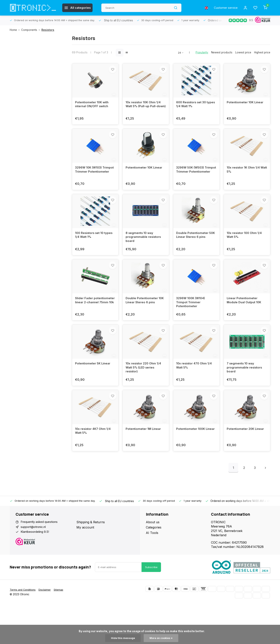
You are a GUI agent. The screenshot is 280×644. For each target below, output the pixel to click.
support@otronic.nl (35, 556)
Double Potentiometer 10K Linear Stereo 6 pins (146, 320)
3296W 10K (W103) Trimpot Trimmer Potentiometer (90, 182)
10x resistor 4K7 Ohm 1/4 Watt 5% (94, 460)
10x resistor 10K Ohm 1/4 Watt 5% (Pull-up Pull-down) (144, 112)
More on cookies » (162, 638)
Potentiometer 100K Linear (191, 460)
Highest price (262, 52)
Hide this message (122, 638)
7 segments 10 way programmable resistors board (245, 392)
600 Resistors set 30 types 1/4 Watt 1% (192, 110)
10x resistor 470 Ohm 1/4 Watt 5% (195, 390)
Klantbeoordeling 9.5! (36, 562)
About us (153, 551)
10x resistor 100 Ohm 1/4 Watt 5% (246, 250)
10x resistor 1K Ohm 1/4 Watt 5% (245, 180)
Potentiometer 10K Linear (246, 107)
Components (31, 30)
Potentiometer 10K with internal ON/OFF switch (93, 110)
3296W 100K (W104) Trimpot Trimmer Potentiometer (192, 322)
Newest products (222, 52)
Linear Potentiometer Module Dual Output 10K (245, 320)
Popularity (202, 52)
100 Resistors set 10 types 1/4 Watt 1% (95, 250)
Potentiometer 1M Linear (144, 458)
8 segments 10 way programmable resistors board (144, 252)
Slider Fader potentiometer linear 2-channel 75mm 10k (93, 322)
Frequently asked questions (41, 551)
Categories (154, 556)
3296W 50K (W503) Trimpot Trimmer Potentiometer (191, 182)
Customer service (224, 8)
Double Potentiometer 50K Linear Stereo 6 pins (195, 250)
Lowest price (243, 52)
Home (15, 30)
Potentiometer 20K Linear (246, 458)
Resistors (48, 30)
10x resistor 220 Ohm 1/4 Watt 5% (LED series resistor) (145, 392)
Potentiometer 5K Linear (94, 388)
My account (85, 556)
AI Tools (152, 562)
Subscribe (151, 607)
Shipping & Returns (91, 551)
